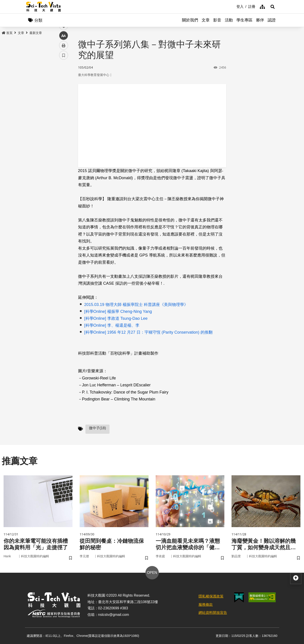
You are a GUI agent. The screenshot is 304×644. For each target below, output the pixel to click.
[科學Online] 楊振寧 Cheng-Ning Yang (118, 311)
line (62, 105)
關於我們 (190, 20)
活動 (229, 20)
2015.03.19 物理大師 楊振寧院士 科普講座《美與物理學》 (136, 305)
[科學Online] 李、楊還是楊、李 (112, 325)
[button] (273, 7)
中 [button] (64, 115)
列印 (64, 125)
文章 (206, 20)
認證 (272, 20)
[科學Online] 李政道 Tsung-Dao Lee (116, 318)
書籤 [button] (64, 135)
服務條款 (206, 605)
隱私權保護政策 (211, 596)
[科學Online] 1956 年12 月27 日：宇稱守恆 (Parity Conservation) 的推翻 (148, 332)
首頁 (7, 33)
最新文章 (36, 33)
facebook (64, 85)
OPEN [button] (152, 573)
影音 (217, 20)
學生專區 (244, 20)
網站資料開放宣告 (213, 613)
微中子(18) (97, 428)
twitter (64, 95)
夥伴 (260, 20)
